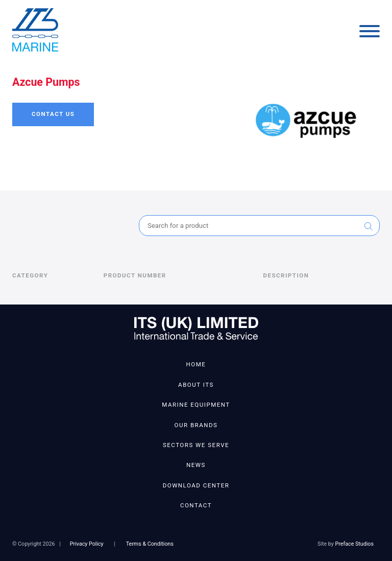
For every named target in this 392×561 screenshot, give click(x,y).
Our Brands (196, 425)
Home (196, 364)
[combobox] (259, 226)
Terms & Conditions (150, 544)
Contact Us (53, 114)
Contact (196, 505)
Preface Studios (354, 544)
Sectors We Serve (196, 445)
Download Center (196, 485)
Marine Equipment (196, 405)
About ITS (196, 385)
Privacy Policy (87, 544)
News (196, 465)
